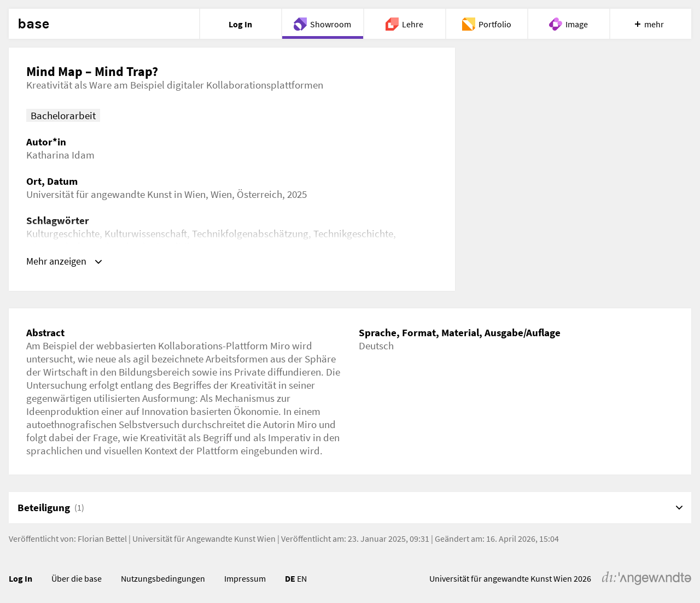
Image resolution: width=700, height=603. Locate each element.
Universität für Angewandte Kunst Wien (204, 538)
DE (290, 578)
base (33, 24)
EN (302, 578)
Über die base (77, 578)
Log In (21, 578)
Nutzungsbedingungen (163, 578)
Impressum (245, 578)
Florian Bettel (102, 538)
